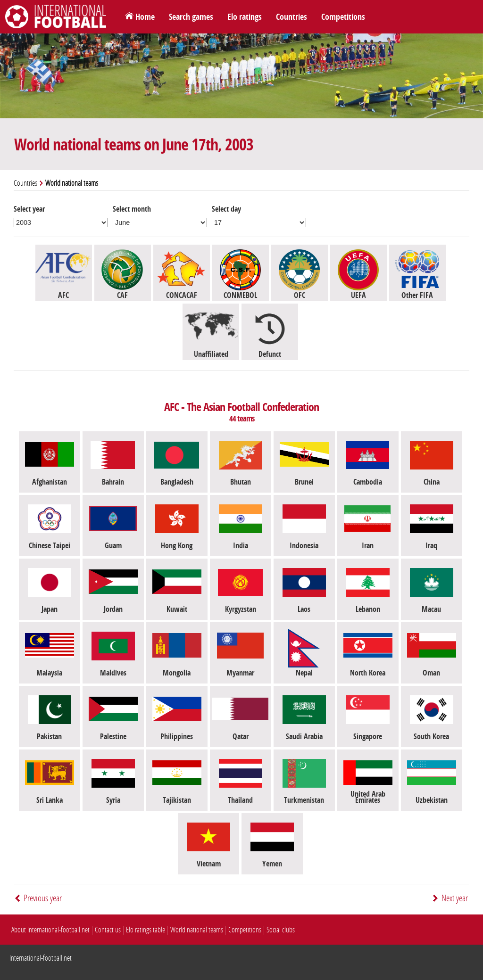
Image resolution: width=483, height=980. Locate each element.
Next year (455, 898)
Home (145, 17)
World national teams (197, 930)
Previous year (43, 898)
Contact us (108, 930)
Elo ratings (245, 17)
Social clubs (281, 930)
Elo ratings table (146, 930)
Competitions (343, 17)
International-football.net (41, 958)
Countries (291, 17)
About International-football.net (50, 930)
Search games (191, 17)
